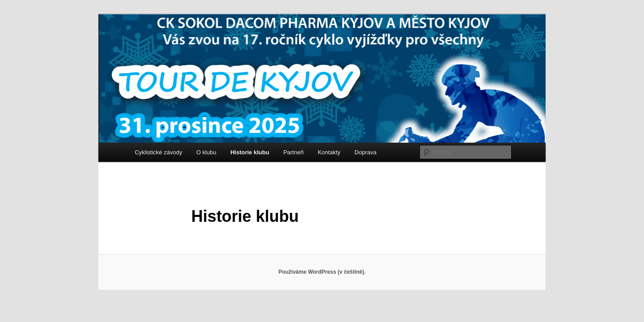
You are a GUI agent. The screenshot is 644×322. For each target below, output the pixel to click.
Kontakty (329, 152)
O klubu (206, 152)
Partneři (293, 152)
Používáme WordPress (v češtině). (322, 272)
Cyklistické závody (158, 152)
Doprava (366, 152)
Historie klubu (250, 152)
